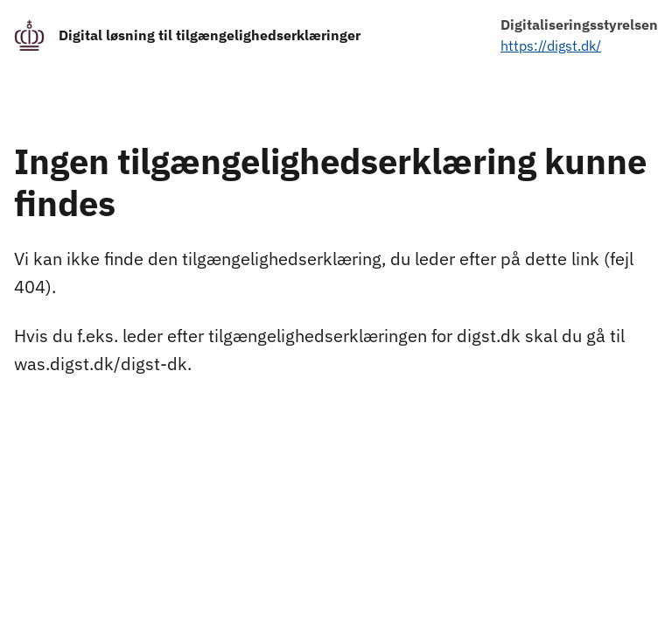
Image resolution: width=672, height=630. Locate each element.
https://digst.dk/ (551, 45)
